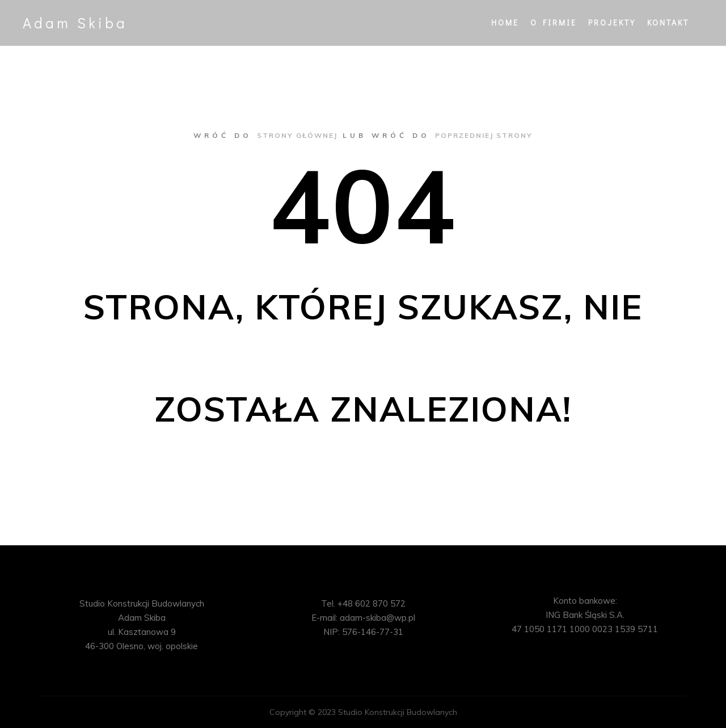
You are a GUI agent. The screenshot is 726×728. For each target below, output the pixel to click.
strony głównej (297, 135)
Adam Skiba (75, 23)
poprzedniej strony (484, 135)
